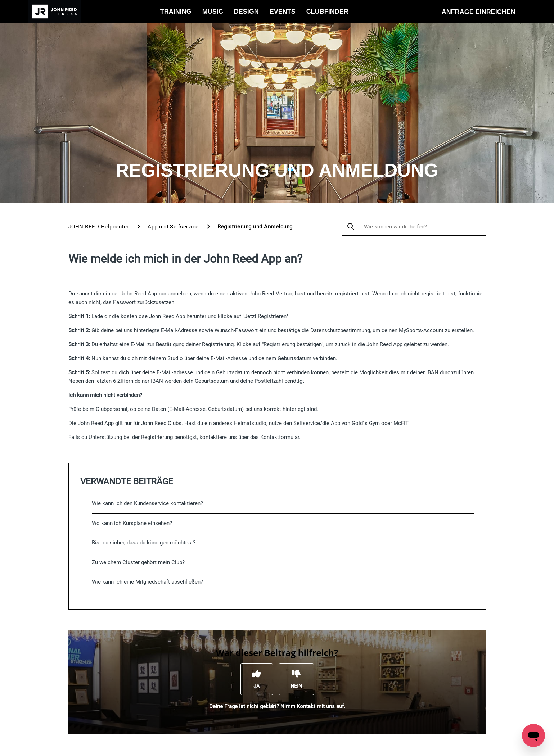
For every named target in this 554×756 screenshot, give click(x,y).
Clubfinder (327, 12)
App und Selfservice (174, 227)
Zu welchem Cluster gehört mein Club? (138, 562)
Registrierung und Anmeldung (255, 227)
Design (246, 12)
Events (283, 12)
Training (176, 12)
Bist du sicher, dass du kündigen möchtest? (144, 543)
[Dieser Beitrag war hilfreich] (257, 679)
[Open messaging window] (533, 735)
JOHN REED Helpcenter (99, 227)
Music (213, 12)
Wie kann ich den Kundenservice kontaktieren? (147, 503)
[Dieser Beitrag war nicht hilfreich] (296, 679)
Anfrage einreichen (479, 12)
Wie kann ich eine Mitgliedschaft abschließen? (147, 582)
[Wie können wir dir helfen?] (414, 227)
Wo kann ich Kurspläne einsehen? (132, 523)
